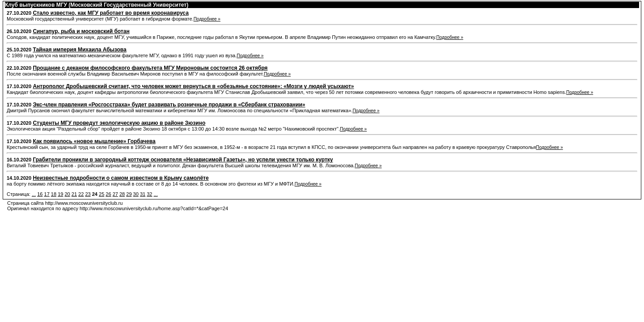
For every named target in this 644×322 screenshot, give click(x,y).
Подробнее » (207, 19)
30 (136, 194)
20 (67, 194)
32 (149, 194)
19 (60, 194)
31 (143, 194)
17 (47, 194)
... (34, 194)
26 (108, 194)
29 (129, 194)
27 (115, 194)
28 (122, 194)
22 (81, 194)
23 (88, 194)
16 (40, 194)
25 (102, 194)
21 (74, 194)
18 (54, 194)
